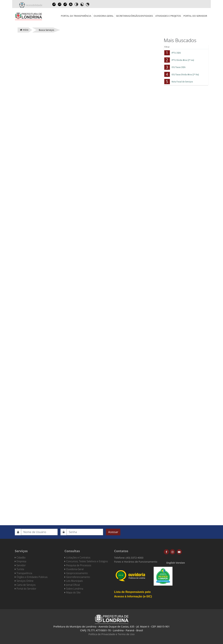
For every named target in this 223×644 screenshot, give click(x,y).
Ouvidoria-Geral (104, 16)
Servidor (21, 565)
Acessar (113, 532)
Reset (65, 4)
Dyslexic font (71, 4)
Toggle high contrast (76, 4)
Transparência (24, 573)
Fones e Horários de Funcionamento (136, 562)
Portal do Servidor (195, 16)
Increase (54, 4)
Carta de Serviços (26, 585)
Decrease (60, 4)
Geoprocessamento (77, 573)
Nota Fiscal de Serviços (182, 82)
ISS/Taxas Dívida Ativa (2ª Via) (185, 75)
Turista (20, 569)
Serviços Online (25, 581)
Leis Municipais (74, 581)
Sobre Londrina (75, 589)
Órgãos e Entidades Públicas (32, 577)
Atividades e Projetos (168, 16)
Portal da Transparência (76, 16)
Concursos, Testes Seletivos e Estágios (87, 561)
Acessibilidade (34, 5)
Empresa (21, 561)
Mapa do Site (73, 592)
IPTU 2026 (176, 53)
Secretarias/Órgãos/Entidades (134, 16)
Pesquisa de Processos (79, 565)
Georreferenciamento (78, 577)
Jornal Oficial (73, 585)
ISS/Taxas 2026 (178, 67)
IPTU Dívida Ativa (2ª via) (183, 60)
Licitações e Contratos (78, 557)
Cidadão (21, 557)
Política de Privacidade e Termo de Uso (112, 634)
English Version (176, 563)
